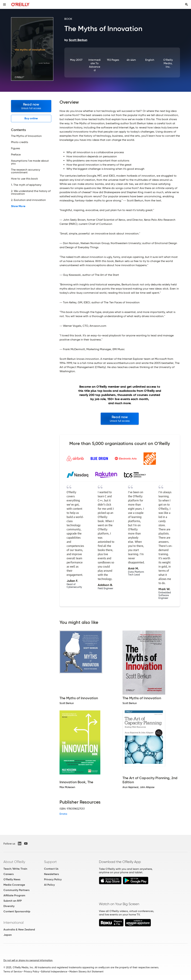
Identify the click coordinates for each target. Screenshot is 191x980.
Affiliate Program (14, 895)
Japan (8, 935)
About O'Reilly (14, 862)
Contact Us (51, 869)
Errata (63, 814)
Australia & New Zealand (19, 929)
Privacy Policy (53, 879)
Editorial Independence (54, 972)
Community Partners (16, 890)
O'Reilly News (12, 879)
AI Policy (49, 885)
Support (50, 862)
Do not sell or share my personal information (28, 960)
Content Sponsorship (17, 911)
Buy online (31, 118)
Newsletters (51, 874)
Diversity (9, 906)
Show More (18, 206)
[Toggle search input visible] (187, 4)
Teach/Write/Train (15, 869)
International (14, 923)
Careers (9, 874)
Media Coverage (14, 885)
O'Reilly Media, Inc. (168, 63)
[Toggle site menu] (4, 4)
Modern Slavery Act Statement (86, 972)
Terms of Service (13, 972)
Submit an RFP (13, 901)
